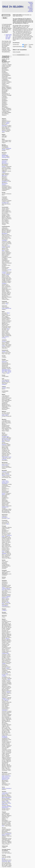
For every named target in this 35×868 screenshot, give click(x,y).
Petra (4, 346)
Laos (7, 83)
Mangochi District (6, 405)
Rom (8, 329)
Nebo (6, 345)
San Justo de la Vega (7, 730)
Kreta (8, 214)
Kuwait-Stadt (5, 376)
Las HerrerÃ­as (6, 678)
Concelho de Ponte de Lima (6, 534)
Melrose (8, 273)
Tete (10, 477)
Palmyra (4, 790)
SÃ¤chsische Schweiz (5, 184)
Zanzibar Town (5, 810)
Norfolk (8, 274)
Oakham (4, 275)
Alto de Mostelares (6, 626)
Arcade (8, 630)
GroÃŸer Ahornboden (5, 522)
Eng (3, 522)
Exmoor (7, 255)
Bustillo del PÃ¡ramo (6, 641)
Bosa (8, 313)
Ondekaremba (5, 498)
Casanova (8, 651)
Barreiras (9, 634)
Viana (3, 757)
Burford (7, 238)
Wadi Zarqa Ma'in (6, 348)
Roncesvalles (5, 724)
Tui (7, 752)
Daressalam (5, 793)
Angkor (4, 351)
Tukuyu (8, 805)
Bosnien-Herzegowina (6, 67)
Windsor (9, 297)
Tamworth (4, 292)
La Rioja (4, 676)
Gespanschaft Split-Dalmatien (6, 368)
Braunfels (4, 162)
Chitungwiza (5, 585)
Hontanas (9, 669)
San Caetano (5, 728)
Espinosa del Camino (7, 662)
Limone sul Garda (6, 322)
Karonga (7, 399)
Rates (3, 552)
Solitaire (4, 506)
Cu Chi (9, 858)
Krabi (5, 822)
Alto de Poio (5, 627)
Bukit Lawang (5, 307)
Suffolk (3, 290)
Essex (3, 255)
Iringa (10, 793)
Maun (8, 156)
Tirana (3, 131)
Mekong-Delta (8, 863)
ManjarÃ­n (9, 683)
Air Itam (4, 413)
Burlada (8, 640)
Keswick (4, 266)
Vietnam (4, 115)
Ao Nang (7, 814)
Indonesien (5, 78)
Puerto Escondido (6, 446)
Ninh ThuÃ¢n (5, 866)
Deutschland (5, 70)
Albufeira (10, 527)
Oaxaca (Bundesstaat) (5, 443)
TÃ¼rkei (9, 110)
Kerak (3, 345)
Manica (3, 474)
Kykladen (4, 215)
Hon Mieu (8, 862)
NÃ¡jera (4, 692)
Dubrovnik (4, 362)
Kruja (3, 127)
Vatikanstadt (5, 111)
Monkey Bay (5, 406)
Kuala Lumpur (5, 415)
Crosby (3, 247)
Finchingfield (5, 256)
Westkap (6, 785)
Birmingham (5, 233)
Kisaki (7, 794)
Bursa (3, 834)
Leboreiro (5, 679)
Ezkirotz (8, 664)
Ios (10, 212)
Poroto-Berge (5, 800)
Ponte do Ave (5, 548)
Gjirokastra (4, 126)
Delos (7, 210)
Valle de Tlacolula (6, 458)
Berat (8, 122)
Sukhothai (8, 825)
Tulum (10, 457)
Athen (7, 209)
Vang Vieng (4, 383)
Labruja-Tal (4, 542)
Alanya (4, 829)
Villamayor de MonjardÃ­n (6, 762)
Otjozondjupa (5, 501)
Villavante (4, 767)
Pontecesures (5, 709)
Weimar (10, 188)
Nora (8, 324)
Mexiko (9, 89)
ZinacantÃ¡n (5, 460)
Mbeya (8, 795)
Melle (3, 174)
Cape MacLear (6, 396)
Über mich (30, 7)
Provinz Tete (9, 475)
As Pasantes (5, 631)
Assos (3, 830)
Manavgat (5, 839)
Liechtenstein (5, 86)
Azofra (7, 633)
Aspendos (8, 829)
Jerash (3, 344)
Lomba (9, 682)
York (6, 298)
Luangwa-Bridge (6, 565)
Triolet (7, 431)
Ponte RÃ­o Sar (5, 704)
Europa (4, 71)
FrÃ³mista (4, 667)
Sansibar (4, 802)
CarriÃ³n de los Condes (5, 651)
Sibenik (9, 372)
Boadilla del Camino (6, 637)
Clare (4, 244)
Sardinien (8, 334)
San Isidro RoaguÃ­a (6, 453)
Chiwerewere (5, 398)
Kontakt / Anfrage (31, 10)
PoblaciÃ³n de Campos (5, 702)
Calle (7, 643)
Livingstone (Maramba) (4, 563)
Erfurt (8, 168)
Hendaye (9, 201)
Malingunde (4, 404)
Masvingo (5, 593)
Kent (9, 265)
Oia (3, 220)
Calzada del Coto (6, 644)
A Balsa (4, 620)
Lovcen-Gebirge (5, 466)
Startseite (30, 2)
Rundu (8, 502)
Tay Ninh (4, 867)
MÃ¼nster (4, 177)
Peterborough (5, 278)
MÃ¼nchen (4, 176)
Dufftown (7, 252)
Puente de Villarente (6, 712)
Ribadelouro (7, 721)
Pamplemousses (6, 425)
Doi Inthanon (5, 817)
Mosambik (4, 91)
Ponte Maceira (6, 703)
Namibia (4, 93)
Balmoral (9, 230)
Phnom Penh (5, 353)
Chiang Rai (4, 817)
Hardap (10, 484)
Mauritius (4, 89)
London (4, 273)
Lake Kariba (5, 591)
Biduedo (4, 636)
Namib (3, 494)
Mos (8, 690)
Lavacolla (9, 678)
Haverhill (7, 262)
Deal (7, 249)
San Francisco (8, 853)
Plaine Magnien (5, 429)
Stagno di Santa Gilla (7, 336)
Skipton (9, 281)
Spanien (4, 106)
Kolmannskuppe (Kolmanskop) (5, 492)
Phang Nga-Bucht (6, 823)
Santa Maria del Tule (6, 455)
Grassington (5, 260)
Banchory (4, 231)
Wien (8, 524)
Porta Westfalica (6, 182)
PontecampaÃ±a (6, 708)
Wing (3, 298)
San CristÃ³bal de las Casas (6, 451)
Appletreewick (5, 229)
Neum (8, 150)
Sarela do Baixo (6, 743)
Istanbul (4, 837)
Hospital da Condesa (5, 671)
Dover (3, 252)
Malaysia (8, 87)
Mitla (5, 440)
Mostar (4, 150)
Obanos (8, 695)
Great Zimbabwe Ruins (6, 586)
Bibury (8, 232)
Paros (3, 222)
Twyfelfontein (5, 509)
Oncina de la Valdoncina (5, 697)
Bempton (4, 232)
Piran (4, 617)
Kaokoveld (4, 487)
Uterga (10, 752)
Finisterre (4, 665)
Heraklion (6, 212)
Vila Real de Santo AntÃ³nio (6, 556)
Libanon (4, 85)
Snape (9, 282)
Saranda (4, 130)
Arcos (8, 529)
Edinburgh (8, 253)
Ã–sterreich (6, 95)
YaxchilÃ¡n (4, 459)
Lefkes (8, 215)
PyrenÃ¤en (4, 715)
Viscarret (8, 769)
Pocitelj (3, 151)
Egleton (4, 254)
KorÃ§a (9, 126)
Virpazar (4, 468)
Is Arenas (9, 321)
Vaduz (4, 392)
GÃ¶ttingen (4, 171)
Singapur (4, 102)
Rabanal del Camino (7, 715)
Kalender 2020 (31, 4)
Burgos (7, 639)
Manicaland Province (6, 592)
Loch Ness (9, 272)
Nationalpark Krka (6, 370)
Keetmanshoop (5, 489)
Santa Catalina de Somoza (6, 734)
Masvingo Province (6, 594)
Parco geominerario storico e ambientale (6, 327)
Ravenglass (9, 279)
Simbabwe (4, 101)
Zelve (8, 844)
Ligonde (4, 681)
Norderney (4, 178)
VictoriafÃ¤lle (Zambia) (5, 568)
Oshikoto (4, 499)
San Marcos (5, 732)
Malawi (4, 87)
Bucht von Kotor (6, 464)
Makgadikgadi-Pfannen (5, 156)
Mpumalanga (5, 780)
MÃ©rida (9, 438)
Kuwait (4, 83)
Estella (4, 664)
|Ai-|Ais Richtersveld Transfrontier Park (6, 511)
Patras (7, 222)
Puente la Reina (5, 713)
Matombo (4, 795)
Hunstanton (4, 265)
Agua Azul (5, 434)
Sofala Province (6, 476)
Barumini (4, 313)
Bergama (4, 833)
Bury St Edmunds (6, 239)
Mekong (4, 382)
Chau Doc (4, 858)
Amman (4, 341)
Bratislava (5, 614)
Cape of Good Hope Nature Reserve (6, 776)
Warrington (4, 295)
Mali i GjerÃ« (8, 127)
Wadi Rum (4, 347)
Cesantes (4, 656)
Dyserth (4, 253)
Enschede (4, 518)
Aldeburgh (5, 228)
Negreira (9, 693)
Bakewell (4, 230)
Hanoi (9, 861)
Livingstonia (4, 403)
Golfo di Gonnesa (6, 320)
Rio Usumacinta (5, 450)
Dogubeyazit (8, 834)
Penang (4, 416)
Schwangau (4, 187)
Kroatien (9, 82)
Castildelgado (5, 652)
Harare (3, 588)
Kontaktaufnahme (21, 55)
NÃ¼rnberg (4, 179)
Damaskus (9, 788)
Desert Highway (5, 342)
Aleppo (4, 788)
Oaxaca (7, 441)
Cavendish (9, 243)
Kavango (4, 488)
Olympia (6, 220)
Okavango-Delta (5, 157)
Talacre (8, 291)
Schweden (4, 98)
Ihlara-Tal (9, 836)
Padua (3, 325)
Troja (6, 843)
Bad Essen (5, 161)
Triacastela (4, 750)
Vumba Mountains (6, 607)
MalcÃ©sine (5, 323)
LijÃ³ (3, 543)
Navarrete (4, 693)
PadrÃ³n (4, 699)
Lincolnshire (5, 271)
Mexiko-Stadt (5, 439)
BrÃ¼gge (4, 136)
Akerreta (6, 625)
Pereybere (8, 428)
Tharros (7, 337)
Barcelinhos (4, 532)
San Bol (7, 727)
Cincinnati (5, 852)
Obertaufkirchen (5, 180)
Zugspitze (4, 190)
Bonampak (4, 435)
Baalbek (4, 388)
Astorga (9, 632)
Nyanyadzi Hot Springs (5, 602)
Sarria (3, 744)
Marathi (4, 216)
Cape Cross (5, 481)
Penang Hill (9, 416)
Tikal (7, 304)
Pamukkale (7, 841)
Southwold (4, 285)
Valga (4, 753)
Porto (3, 551)
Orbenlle (9, 698)
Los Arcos (4, 683)
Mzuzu (10, 406)
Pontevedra (4, 710)
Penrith (7, 277)
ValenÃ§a (4, 553)
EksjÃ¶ (4, 572)
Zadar (8, 373)
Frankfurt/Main (8, 169)
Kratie (8, 351)
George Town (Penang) (6, 413)
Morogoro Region (6, 799)
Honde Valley (9, 588)
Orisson (4, 202)
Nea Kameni (8, 219)
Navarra (8, 692)
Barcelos (4, 533)
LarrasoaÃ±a (5, 677)
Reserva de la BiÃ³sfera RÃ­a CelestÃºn (5, 448)
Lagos (9, 542)
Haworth (4, 263)
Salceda (4, 726)
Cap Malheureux (6, 421)
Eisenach (4, 168)
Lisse (8, 518)
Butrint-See (4, 125)
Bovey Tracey (9, 236)
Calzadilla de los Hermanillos (6, 646)
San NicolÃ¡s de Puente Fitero (6, 733)
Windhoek (7, 510)
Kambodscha (5, 81)
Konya (10, 838)
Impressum (30, 11)
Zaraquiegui (4, 770)
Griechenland (5, 74)
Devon (7, 250)
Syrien (3, 108)
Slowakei (4, 103)
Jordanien (5, 79)
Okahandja (4, 496)
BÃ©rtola (9, 635)
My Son (4, 864)
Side (3, 843)
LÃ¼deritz (8, 493)
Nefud (10, 345)
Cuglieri (6, 316)
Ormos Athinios (5, 221)
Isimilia (3, 794)
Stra (3, 337)
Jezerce (9, 369)
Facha (3, 541)
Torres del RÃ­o (5, 748)
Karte (31, 6)
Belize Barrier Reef (7, 140)
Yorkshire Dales (5, 299)
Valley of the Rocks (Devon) (6, 293)
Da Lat (3, 859)
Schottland (4, 281)
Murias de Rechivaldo (7, 691)
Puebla (8, 445)
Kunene (4, 493)
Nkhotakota (5, 407)
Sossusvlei (9, 506)
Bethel (4, 303)
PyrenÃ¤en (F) (5, 203)
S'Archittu (4, 330)
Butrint (7, 123)
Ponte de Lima (8, 547)
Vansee (4, 844)
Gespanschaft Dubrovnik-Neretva (6, 363)
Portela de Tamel (6, 549)
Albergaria (5, 527)
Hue (3, 863)
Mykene (8, 216)
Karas (9, 487)
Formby (9, 257)
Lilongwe (7, 401)
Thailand (4, 110)
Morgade (4, 690)
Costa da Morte (5, 660)
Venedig (4, 338)
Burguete (4, 640)
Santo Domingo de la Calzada (6, 741)
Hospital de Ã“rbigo (6, 672)
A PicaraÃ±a (4, 621)
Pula (6, 372)
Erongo (3, 482)
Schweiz (4, 99)
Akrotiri (4, 209)
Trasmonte (4, 749)
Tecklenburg (5, 188)
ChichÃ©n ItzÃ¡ (5, 437)
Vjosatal (7, 131)
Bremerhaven (5, 163)
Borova (3, 123)
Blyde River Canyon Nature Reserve (7, 774)
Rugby (4, 280)
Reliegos (4, 720)
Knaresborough (5, 268)
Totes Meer (8, 346)
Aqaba (8, 341)
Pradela (9, 711)
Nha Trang (8, 864)
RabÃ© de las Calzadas (6, 716)
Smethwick (4, 282)
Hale (3, 262)
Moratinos (8, 689)
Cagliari (4, 315)
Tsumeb (4, 508)
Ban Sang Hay (6, 380)
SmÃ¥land (4, 575)
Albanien (5, 65)
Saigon (10, 866)
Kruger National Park (6, 779)
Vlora (3, 132)
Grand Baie (4, 422)
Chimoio (4, 472)
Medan (4, 310)
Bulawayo (5, 582)
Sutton (7, 290)
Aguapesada (5, 624)
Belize (4, 66)
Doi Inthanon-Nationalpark (5, 819)
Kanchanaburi (5, 821)
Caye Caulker (5, 142)
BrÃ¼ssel (4, 137)
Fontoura (7, 541)
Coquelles (5, 198)
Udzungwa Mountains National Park (7, 807)
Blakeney (4, 235)
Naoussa (9, 218)
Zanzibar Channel (6, 809)
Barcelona (4, 634)
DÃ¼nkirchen (5, 199)
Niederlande (5, 94)
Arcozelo (4, 530)
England (8, 254)
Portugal (9, 95)
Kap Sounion (5, 213)
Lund (10, 574)
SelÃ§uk (9, 842)
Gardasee (4, 319)
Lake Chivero (8, 590)
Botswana (4, 69)
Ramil (3, 718)
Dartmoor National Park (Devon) (6, 248)
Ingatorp (8, 572)
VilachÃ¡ (7, 757)
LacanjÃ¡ (4, 438)
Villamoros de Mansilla (5, 764)
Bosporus (9, 833)
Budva (3, 465)
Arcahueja (4, 631)
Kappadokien (5, 838)
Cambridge (4, 240)
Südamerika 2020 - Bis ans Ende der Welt (9, 37)
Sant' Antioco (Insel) (5, 332)
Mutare (3, 599)
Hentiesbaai (5, 485)
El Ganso (8, 661)
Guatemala (5, 77)
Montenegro (5, 90)
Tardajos (8, 746)
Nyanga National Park (6, 599)
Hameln (9, 171)
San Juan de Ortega (6, 729)
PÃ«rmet (8, 129)
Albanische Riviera (6, 121)
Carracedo (7, 649)
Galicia (8, 668)
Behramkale (5, 831)
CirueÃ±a (4, 658)
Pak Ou (8, 382)
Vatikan (4, 847)
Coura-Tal (4, 535)
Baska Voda (5, 361)
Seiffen (9, 187)
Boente (3, 639)
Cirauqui (8, 657)
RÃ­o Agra (4, 723)
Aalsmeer (4, 516)
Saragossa (9, 742)
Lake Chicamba (5, 473)
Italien (10, 78)
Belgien (10, 65)
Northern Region (6, 408)
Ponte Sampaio (5, 706)
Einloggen (30, 8)
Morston (4, 274)
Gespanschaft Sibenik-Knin (5, 366)
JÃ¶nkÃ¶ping (5, 574)
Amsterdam (4, 517)
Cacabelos (4, 642)
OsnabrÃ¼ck (5, 181)
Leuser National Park (7, 308)
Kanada (4, 82)
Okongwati (4, 497)
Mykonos (4, 218)
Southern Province (6, 566)
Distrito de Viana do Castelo (6, 539)
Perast (3, 467)
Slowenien (4, 104)
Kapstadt (4, 778)
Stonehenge (5, 288)
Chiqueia (9, 472)
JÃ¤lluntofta (4, 573)
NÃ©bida (4, 324)
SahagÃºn (9, 725)
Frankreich (5, 73)
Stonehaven (8, 287)
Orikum (3, 129)
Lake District (5, 269)
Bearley (9, 231)
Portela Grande (5, 550)
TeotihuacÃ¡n (5, 457)
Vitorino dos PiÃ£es (6, 558)
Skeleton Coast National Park (5, 504)
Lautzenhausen (5, 173)
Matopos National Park (6, 597)
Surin (3, 826)
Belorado (4, 635)
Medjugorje (9, 148)
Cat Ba (9, 856)
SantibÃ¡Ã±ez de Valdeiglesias (6, 739)
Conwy (6, 245)
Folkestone (4, 257)
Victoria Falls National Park (6, 604)
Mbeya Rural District (6, 796)
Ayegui (3, 633)
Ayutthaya (4, 816)
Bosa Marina (5, 314)
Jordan (7, 344)
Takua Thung (8, 826)
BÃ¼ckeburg (5, 164)
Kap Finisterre (5, 674)
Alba (10, 625)
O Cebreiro (4, 694)
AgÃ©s (6, 623)
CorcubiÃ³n (8, 659)
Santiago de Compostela (5, 737)
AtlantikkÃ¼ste (5, 531)
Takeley (4, 291)
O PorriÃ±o (5, 695)
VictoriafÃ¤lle (5, 606)
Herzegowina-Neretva (5, 148)
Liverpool (4, 272)
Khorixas (4, 490)
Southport (4, 283)
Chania (3, 210)
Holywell (4, 264)
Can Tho (4, 856)
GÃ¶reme (4, 836)
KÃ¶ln (4, 172)
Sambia (4, 97)
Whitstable (4, 297)
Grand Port (8, 423)
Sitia (8, 223)
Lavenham (4, 270)
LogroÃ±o (4, 682)
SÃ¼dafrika (5, 107)
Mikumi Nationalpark (6, 797)
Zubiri (9, 770)
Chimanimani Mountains (5, 584)
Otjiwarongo (5, 500)
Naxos (3, 219)
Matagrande (5, 684)
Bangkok (9, 816)
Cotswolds (4, 246)
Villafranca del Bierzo (7, 758)
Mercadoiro (5, 685)
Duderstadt (9, 167)
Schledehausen (5, 186)
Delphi (3, 211)
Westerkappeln (6, 189)
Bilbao (8, 636)
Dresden (4, 167)
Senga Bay (4, 409)
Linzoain (8, 681)
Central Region (5, 397)
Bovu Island (5, 561)
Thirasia (4, 224)
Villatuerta (9, 766)
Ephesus (4, 835)
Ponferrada (9, 702)
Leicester (9, 270)
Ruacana (4, 502)
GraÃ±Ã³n (4, 669)
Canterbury (4, 241)
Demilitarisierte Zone (6, 860)
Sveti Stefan (8, 467)
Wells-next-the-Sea (6, 295)
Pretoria (4, 783)
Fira (3, 212)
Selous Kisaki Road (6, 803)
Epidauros (8, 211)
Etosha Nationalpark (5, 483)
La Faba (9, 675)
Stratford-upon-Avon (6, 289)
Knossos (4, 214)
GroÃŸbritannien (6, 75)
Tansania (8, 108)
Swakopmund (5, 507)
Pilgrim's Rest (5, 782)
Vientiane (4, 384)
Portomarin (4, 711)
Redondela (8, 719)
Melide (10, 684)
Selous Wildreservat (6, 804)
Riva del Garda (6, 328)
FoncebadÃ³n (5, 666)
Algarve (4, 529)
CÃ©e (9, 654)
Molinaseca (4, 686)
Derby (3, 250)
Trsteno (4, 373)
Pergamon (4, 842)
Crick (8, 246)
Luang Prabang (5, 381)
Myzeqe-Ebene (5, 128)
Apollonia (4, 122)
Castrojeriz (4, 654)
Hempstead (9, 263)
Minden (7, 174)
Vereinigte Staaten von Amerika (6, 113)
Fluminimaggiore (6, 317)
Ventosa (8, 755)
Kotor (7, 465)
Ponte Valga (5, 707)
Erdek (8, 835)
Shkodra (8, 130)
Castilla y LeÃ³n (5, 653)
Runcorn (8, 280)
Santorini (4, 223)
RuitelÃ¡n (4, 725)
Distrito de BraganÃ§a (6, 537)
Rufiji (7, 801)
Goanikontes (5, 484)
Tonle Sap (7, 354)
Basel (4, 578)
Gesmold (4, 170)
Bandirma (8, 830)
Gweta (4, 154)
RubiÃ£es (7, 552)
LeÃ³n (9, 679)
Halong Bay (4, 861)
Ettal (3, 169)
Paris (8, 202)
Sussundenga (5, 477)
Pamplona (6, 700)
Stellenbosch (5, 784)
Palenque (4, 445)
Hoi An (3, 862)
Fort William (4, 258)
